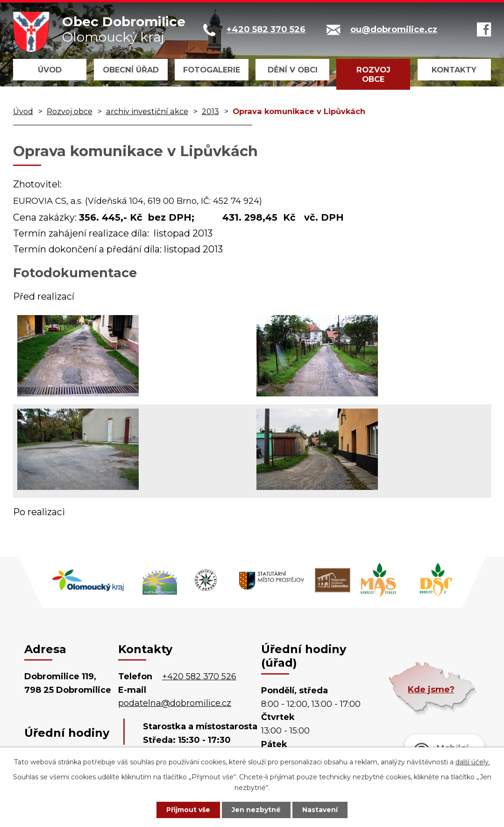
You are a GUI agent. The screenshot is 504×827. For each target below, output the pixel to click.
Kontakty (454, 70)
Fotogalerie (212, 70)
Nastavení (320, 810)
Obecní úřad (131, 70)
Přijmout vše (188, 810)
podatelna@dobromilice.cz (175, 703)
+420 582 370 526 (199, 676)
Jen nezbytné (256, 810)
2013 (210, 111)
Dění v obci (293, 70)
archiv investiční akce (147, 111)
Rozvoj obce (373, 74)
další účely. (473, 762)
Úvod (50, 70)
